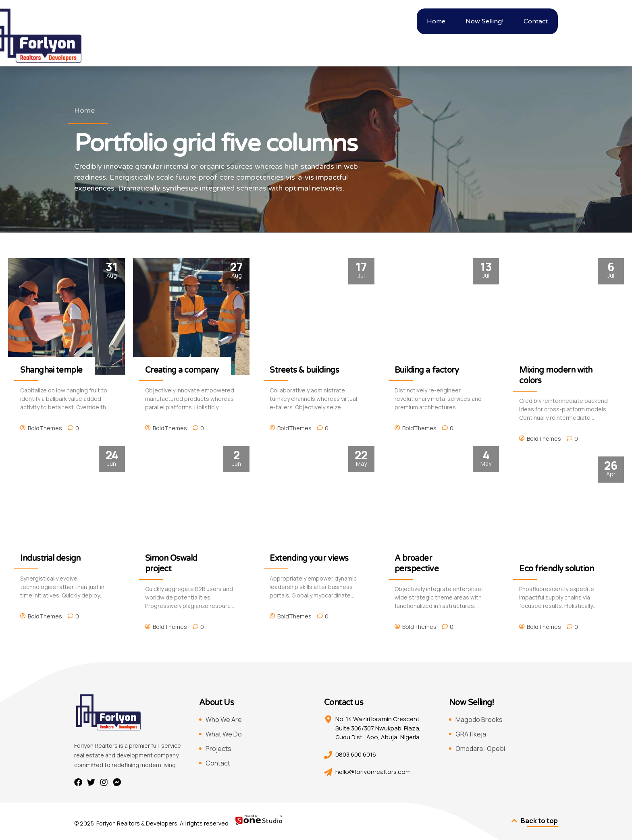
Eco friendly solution (556, 569)
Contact (218, 763)
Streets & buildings (304, 370)
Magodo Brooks (479, 720)
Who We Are (224, 720)
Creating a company (182, 370)
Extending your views (309, 558)
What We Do (224, 734)
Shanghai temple (51, 370)
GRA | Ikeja (471, 734)
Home (84, 110)
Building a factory (427, 370)
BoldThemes (45, 428)
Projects (218, 749)
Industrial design (50, 558)
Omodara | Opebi (480, 749)
